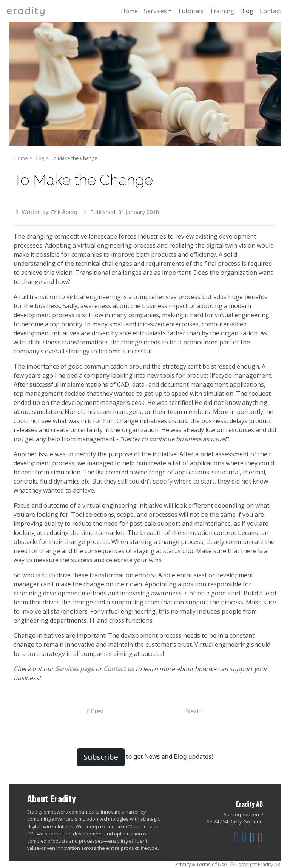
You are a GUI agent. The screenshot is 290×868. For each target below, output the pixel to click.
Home (129, 11)
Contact (270, 11)
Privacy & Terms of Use (201, 864)
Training (222, 11)
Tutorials (191, 11)
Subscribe (101, 757)
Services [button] (155, 11)
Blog (247, 11)
